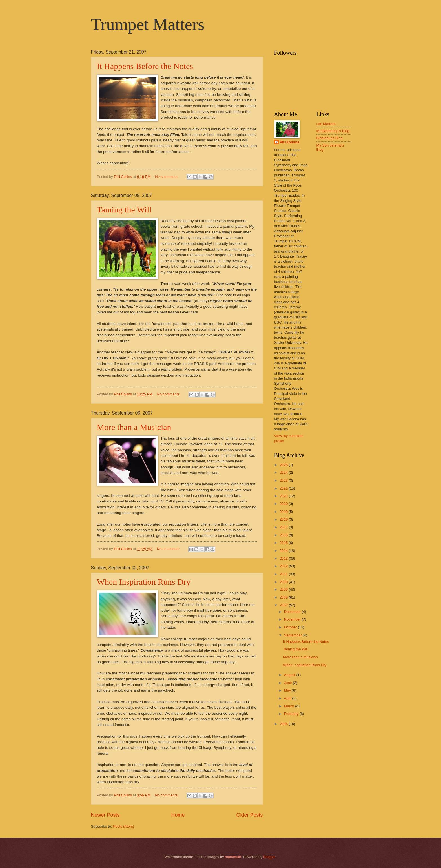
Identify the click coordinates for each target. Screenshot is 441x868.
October (291, 627)
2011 (284, 574)
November (293, 619)
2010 (284, 582)
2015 (284, 543)
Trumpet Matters (148, 24)
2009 (284, 589)
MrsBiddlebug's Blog (333, 131)
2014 (284, 551)
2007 (284, 605)
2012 (284, 566)
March (290, 706)
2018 (284, 519)
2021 (284, 496)
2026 (284, 465)
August (290, 675)
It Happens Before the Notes (145, 66)
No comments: (167, 177)
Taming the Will (124, 210)
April (288, 698)
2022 (284, 488)
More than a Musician (134, 427)
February (292, 714)
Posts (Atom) (123, 826)
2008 (284, 597)
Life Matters (326, 124)
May (288, 690)
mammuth (233, 857)
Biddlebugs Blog (330, 138)
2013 (284, 558)
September (293, 635)
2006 (284, 724)
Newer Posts (105, 815)
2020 (284, 504)
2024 (284, 472)
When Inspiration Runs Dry (144, 582)
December (293, 612)
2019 (284, 512)
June (289, 683)
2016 (284, 535)
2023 (284, 480)
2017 (284, 527)
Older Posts (249, 815)
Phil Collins (290, 142)
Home (178, 815)
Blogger (269, 857)
